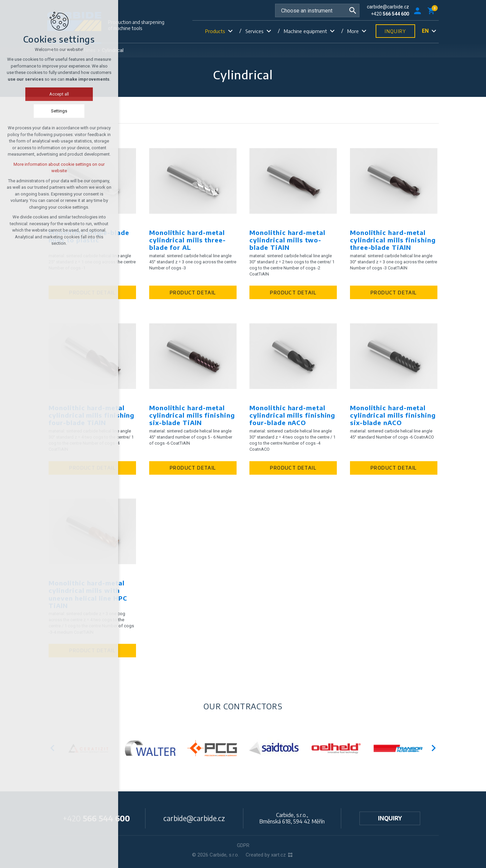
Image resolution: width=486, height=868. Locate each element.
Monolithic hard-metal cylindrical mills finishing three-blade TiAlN (393, 240)
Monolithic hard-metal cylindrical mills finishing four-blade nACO (292, 415)
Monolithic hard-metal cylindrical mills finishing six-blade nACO (393, 415)
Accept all (55, 94)
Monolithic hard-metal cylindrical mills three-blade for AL (187, 240)
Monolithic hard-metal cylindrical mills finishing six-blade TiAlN (192, 415)
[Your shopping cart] (432, 10)
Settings (55, 111)
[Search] (353, 10)
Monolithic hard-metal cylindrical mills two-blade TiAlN (287, 240)
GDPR (243, 845)
